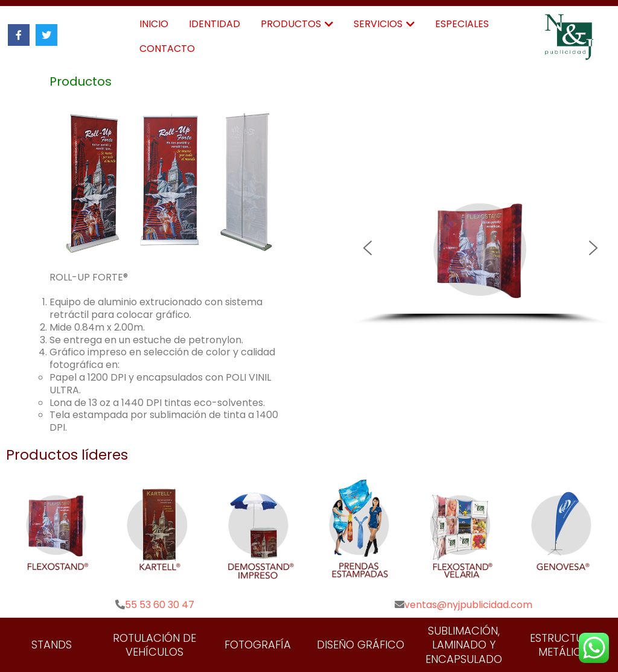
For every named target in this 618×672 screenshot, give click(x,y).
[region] (480, 254)
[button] (480, 248)
